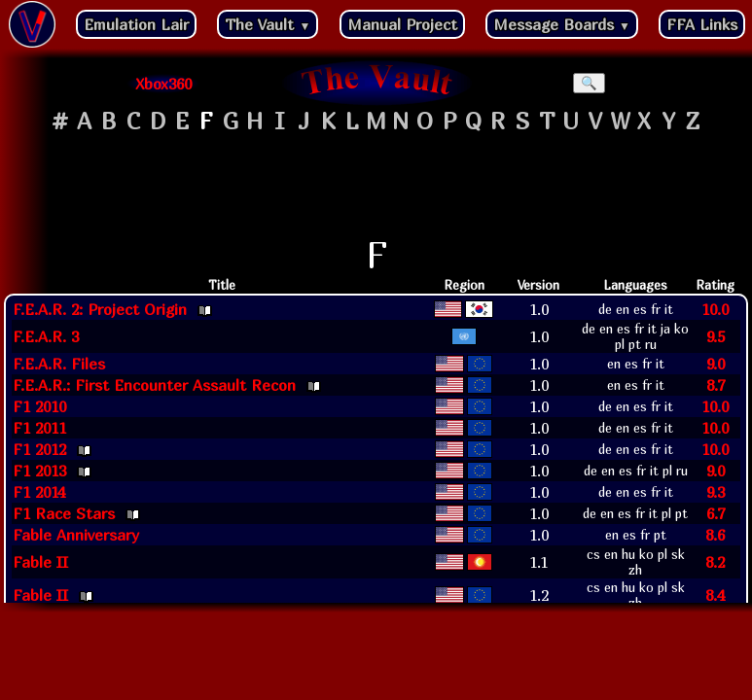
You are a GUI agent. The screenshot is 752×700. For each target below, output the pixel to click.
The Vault (268, 24)
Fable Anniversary (76, 535)
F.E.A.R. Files (59, 364)
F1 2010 (39, 406)
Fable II (40, 562)
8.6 (715, 535)
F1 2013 (39, 471)
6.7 (716, 513)
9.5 (716, 336)
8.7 (716, 385)
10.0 (715, 309)
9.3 (716, 492)
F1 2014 (39, 492)
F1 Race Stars (64, 513)
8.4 (715, 595)
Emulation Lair (136, 24)
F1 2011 (39, 428)
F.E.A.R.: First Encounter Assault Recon (154, 385)
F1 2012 (39, 449)
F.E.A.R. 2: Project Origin (100, 309)
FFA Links (702, 24)
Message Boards (562, 24)
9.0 (716, 364)
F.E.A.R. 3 (46, 336)
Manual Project (402, 24)
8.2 (715, 562)
